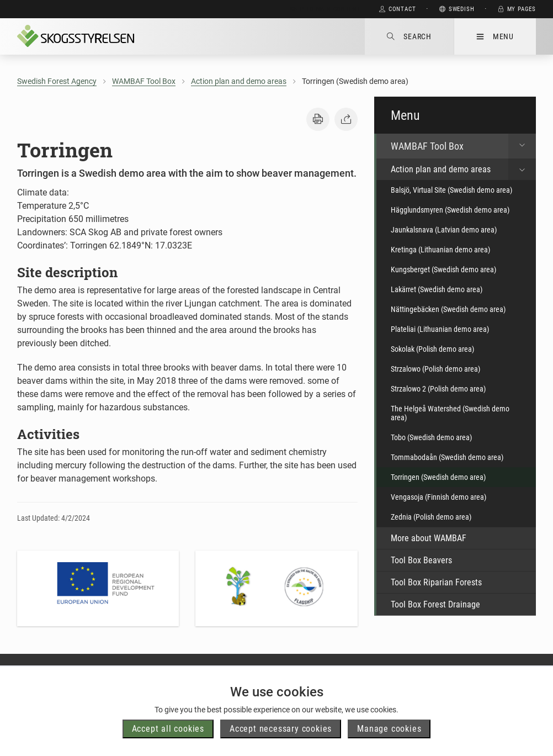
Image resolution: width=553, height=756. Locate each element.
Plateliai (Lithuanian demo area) (440, 329)
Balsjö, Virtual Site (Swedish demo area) (451, 190)
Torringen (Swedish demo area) (438, 477)
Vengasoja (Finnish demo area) (438, 497)
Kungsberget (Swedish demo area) (443, 269)
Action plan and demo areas (239, 81)
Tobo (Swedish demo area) (431, 437)
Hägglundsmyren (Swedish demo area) (450, 210)
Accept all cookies (168, 729)
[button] (318, 119)
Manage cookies (389, 729)
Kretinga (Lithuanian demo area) (440, 250)
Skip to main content (325, 9)
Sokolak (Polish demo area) (432, 349)
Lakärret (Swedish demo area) (437, 289)
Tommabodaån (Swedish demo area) (447, 457)
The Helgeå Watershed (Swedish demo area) (450, 413)
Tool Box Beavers (421, 560)
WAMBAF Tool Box (144, 81)
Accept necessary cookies (281, 729)
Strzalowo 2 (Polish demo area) (438, 389)
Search (409, 36)
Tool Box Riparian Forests (436, 582)
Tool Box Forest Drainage (435, 604)
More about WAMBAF (429, 538)
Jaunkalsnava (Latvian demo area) (444, 230)
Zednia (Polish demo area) (431, 517)
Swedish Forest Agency (57, 81)
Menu (495, 36)
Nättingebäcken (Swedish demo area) (448, 309)
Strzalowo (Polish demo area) (435, 369)
